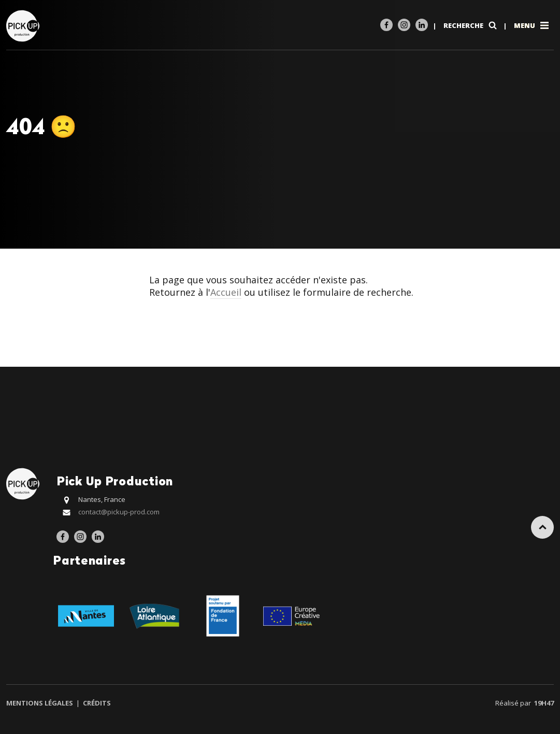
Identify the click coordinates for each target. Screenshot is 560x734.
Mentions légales (40, 703)
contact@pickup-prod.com (119, 512)
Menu (532, 25)
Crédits (96, 703)
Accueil (226, 292)
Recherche (471, 25)
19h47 (544, 703)
